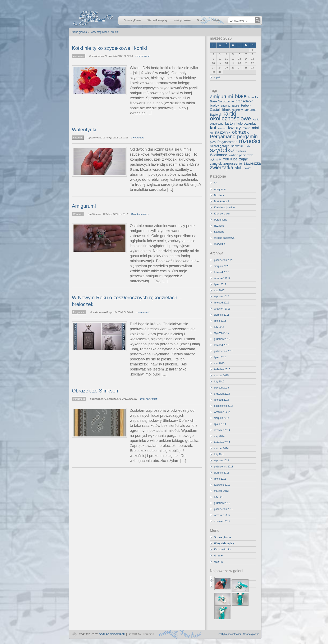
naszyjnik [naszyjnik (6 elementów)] (223, 132)
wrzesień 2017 (222, 278)
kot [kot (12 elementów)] (213, 128)
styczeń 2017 (222, 297)
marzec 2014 (221, 448)
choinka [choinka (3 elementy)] (226, 106)
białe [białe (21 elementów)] (241, 96)
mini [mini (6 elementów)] (255, 128)
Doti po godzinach (112, 634)
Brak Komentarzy (140, 214)
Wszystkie (220, 244)
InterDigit (148, 634)
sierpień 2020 (222, 266)
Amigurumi (79, 56)
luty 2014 (219, 454)
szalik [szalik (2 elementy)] (247, 146)
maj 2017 (219, 290)
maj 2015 (219, 363)
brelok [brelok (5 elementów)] (215, 105)
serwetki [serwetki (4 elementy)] (237, 146)
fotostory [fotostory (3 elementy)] (238, 110)
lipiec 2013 (220, 479)
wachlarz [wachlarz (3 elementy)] (241, 151)
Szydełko (78, 138)
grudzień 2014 (222, 394)
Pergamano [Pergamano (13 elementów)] (223, 137)
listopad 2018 (222, 272)
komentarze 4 (143, 56)
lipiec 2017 (220, 284)
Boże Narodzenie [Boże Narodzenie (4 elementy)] (222, 101)
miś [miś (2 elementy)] (212, 133)
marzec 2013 (221, 491)
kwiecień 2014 (222, 442)
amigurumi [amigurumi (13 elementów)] (222, 97)
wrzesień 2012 (222, 515)
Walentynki (84, 130)
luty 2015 (219, 382)
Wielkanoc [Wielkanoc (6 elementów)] (219, 155)
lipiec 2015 (220, 357)
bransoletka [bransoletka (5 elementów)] (244, 101)
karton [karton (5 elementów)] (230, 123)
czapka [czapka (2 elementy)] (236, 106)
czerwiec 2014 (222, 430)
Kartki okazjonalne (224, 208)
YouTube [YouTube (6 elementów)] (230, 159)
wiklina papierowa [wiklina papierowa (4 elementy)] (241, 155)
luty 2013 (219, 497)
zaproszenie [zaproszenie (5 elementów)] (233, 163)
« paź (217, 77)
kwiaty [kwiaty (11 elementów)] (234, 128)
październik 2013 (224, 467)
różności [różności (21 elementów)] (249, 141)
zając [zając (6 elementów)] (243, 159)
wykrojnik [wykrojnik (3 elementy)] (216, 159)
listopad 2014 (222, 400)
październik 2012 (224, 509)
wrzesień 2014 (222, 412)
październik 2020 (224, 260)
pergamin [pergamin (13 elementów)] (247, 137)
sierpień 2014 (222, 418)
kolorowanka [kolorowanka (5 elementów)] (246, 123)
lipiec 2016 (220, 321)
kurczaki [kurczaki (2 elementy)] (222, 128)
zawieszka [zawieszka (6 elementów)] (252, 163)
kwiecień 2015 (222, 369)
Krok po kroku (222, 214)
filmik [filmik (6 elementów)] (226, 110)
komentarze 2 (143, 312)
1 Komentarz (137, 138)
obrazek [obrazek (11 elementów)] (240, 132)
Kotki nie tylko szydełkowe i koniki (110, 48)
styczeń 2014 (222, 461)
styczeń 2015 (222, 388)
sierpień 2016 (222, 315)
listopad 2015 (222, 345)
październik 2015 (224, 351)
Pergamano (79, 312)
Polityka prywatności (229, 634)
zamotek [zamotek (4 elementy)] (216, 164)
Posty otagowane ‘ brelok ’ (104, 32)
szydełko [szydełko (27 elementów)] (222, 150)
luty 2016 (219, 327)
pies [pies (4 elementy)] (213, 142)
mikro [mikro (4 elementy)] (246, 128)
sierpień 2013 (222, 473)
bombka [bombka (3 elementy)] (253, 97)
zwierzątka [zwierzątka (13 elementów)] (222, 168)
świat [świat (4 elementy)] (248, 168)
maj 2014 (219, 436)
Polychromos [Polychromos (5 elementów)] (227, 142)
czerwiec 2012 (222, 521)
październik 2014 (224, 406)
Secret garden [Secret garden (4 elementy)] (220, 146)
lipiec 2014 (220, 424)
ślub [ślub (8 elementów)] (239, 168)
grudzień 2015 (222, 339)
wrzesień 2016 (222, 309)
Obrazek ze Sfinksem (96, 391)
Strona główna (251, 634)
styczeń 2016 (222, 333)
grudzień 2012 (222, 503)
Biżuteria (219, 195)
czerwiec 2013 (222, 485)
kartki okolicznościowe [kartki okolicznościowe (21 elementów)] (231, 116)
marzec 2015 (221, 376)
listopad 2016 (222, 303)
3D (216, 183)
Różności (78, 214)
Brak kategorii (222, 201)
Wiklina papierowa (224, 238)
